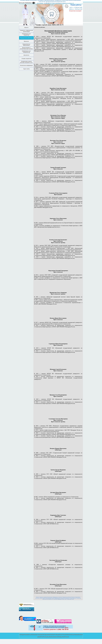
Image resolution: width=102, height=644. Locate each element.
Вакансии (73, 597)
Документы (67, 598)
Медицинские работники (67, 597)
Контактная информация (58, 599)
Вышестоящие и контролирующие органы (47, 598)
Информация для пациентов (57, 597)
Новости (38, 597)
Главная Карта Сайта (70, 599)
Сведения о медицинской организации (46, 597)
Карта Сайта (64, 599)
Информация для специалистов (60, 598)
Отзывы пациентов (73, 598)
